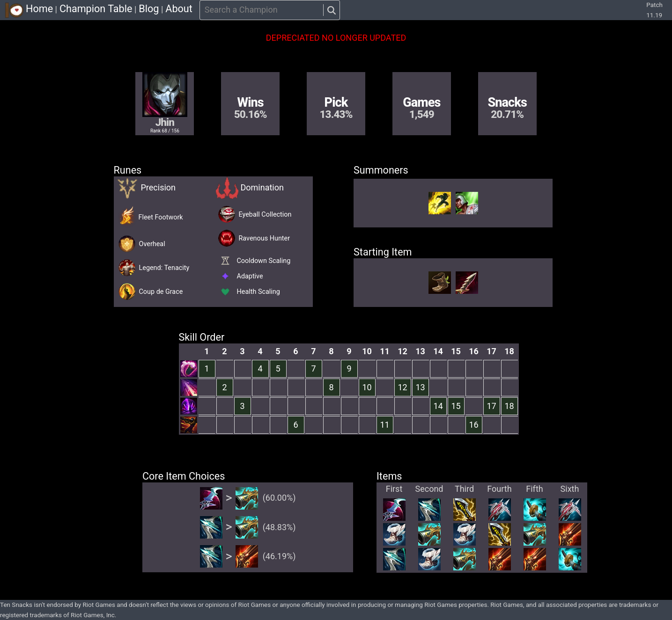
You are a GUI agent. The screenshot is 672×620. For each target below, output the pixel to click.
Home (39, 9)
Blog (149, 9)
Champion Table (96, 9)
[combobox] (206, 10)
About (179, 9)
